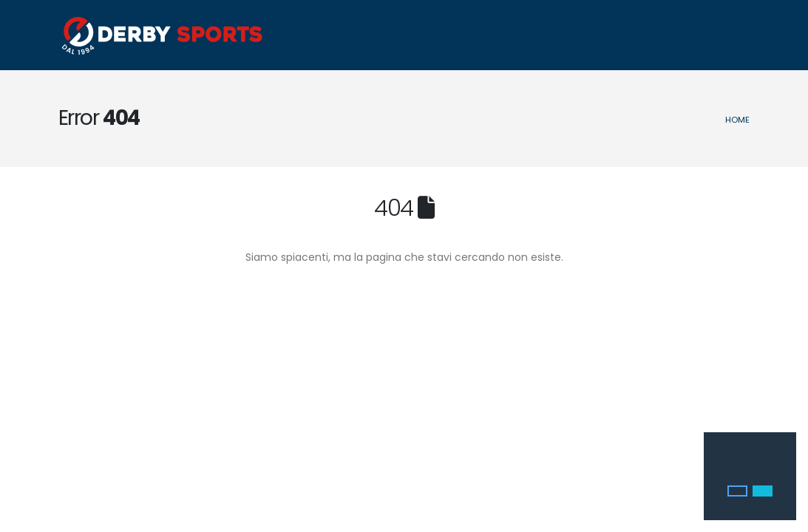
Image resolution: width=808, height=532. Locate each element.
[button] (737, 491)
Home (737, 120)
